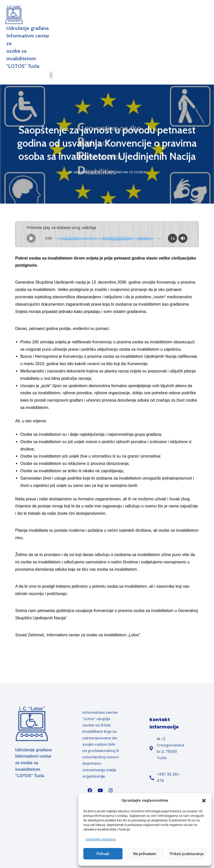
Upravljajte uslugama (101, 839)
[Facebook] (90, 790)
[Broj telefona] (168, 777)
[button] (204, 800)
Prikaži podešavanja (187, 854)
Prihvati (103, 854)
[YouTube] (100, 790)
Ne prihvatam (145, 854)
